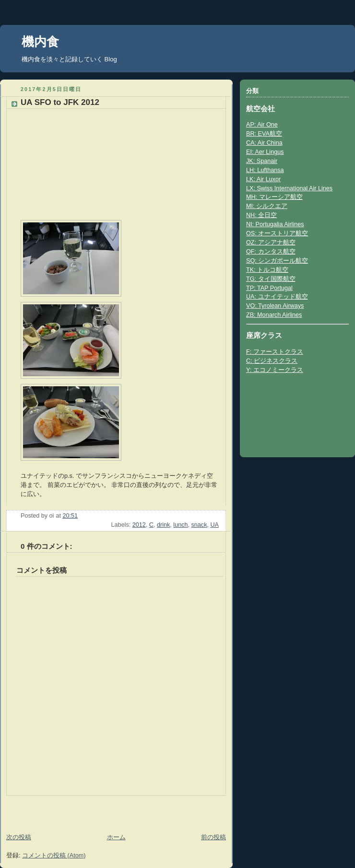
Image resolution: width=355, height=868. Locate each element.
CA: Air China (264, 143)
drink (163, 525)
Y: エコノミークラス (275, 370)
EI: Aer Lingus (265, 152)
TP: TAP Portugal (269, 288)
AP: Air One (262, 125)
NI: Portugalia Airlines (275, 224)
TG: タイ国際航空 (271, 279)
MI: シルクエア (267, 206)
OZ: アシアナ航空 (271, 243)
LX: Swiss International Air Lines (289, 188)
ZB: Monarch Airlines (274, 315)
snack (199, 525)
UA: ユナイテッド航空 (277, 297)
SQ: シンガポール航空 (277, 261)
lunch (180, 525)
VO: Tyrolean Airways (275, 306)
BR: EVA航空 (264, 134)
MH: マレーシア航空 (274, 197)
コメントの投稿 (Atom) (54, 856)
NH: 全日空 (261, 215)
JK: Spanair (262, 161)
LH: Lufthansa (265, 170)
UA (214, 525)
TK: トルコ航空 (267, 270)
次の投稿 (19, 837)
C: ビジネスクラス (272, 361)
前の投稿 (213, 837)
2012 (139, 525)
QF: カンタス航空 (271, 252)
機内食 (40, 42)
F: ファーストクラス (275, 352)
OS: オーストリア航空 (277, 233)
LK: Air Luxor (263, 179)
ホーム (116, 837)
